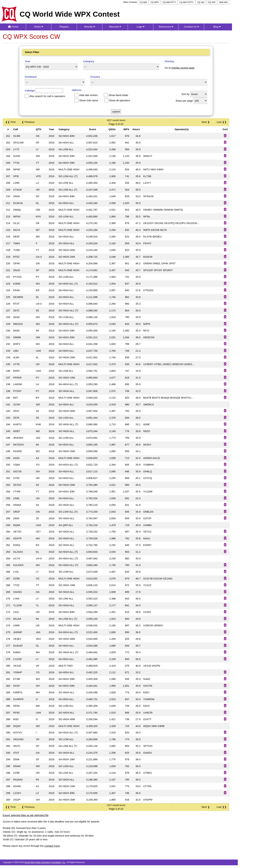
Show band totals (118, 95)
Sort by (185, 94)
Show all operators (120, 100)
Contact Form (52, 846)
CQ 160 (201, 2)
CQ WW (143, 2)
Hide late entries (88, 95)
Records (115, 27)
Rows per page (184, 101)
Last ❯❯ (222, 122)
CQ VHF (212, 2)
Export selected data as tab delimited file (26, 815)
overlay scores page (183, 68)
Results (90, 27)
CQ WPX (155, 2)
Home (13, 27)
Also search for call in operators (47, 96)
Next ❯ (206, 122)
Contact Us (191, 27)
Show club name (89, 100)
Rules (39, 27)
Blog (217, 27)
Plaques (64, 27)
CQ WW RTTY (169, 2)
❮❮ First (10, 122)
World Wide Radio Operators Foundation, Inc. (45, 862)
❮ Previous (28, 122)
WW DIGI (223, 2)
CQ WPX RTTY (186, 2)
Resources (166, 27)
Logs (140, 27)
